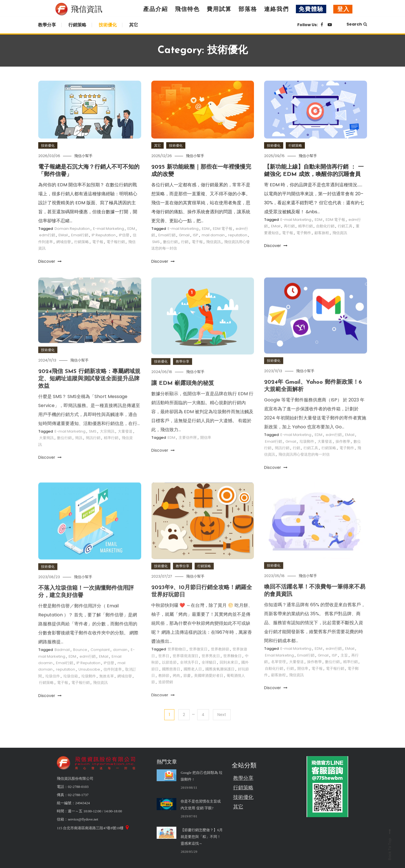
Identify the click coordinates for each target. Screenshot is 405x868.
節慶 (187, 687)
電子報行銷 (116, 242)
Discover (50, 261)
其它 (134, 25)
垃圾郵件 (307, 453)
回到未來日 (229, 674)
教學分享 (47, 25)
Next (222, 715)
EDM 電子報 (223, 229)
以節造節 (169, 674)
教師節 (164, 687)
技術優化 (108, 25)
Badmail (62, 661)
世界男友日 (211, 667)
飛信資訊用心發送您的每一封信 (304, 466)
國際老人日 (193, 680)
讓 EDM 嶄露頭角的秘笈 (183, 395)
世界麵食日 (232, 667)
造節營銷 (166, 693)
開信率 (206, 449)
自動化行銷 (325, 226)
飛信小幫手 (83, 156)
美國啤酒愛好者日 (209, 687)
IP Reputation (104, 235)
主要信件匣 (188, 449)
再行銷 (289, 226)
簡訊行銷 (93, 449)
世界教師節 (220, 660)
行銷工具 (345, 226)
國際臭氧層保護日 (220, 680)
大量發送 (125, 442)
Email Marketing (279, 666)
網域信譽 (64, 242)
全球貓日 (209, 674)
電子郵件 (304, 233)
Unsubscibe (89, 681)
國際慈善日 (171, 680)
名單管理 (278, 673)
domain (120, 661)
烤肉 (176, 687)
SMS (156, 242)
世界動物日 (177, 660)
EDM (131, 229)
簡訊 (79, 449)
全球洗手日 (189, 674)
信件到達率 (113, 681)
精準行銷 (305, 226)
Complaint (100, 661)
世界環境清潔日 (185, 667)
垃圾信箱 (71, 687)
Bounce (80, 661)
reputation (238, 235)
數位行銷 (170, 242)
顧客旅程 (322, 233)
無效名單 (107, 687)
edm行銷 (47, 235)
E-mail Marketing (109, 229)
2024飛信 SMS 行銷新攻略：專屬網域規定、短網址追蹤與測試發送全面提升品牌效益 (89, 390)
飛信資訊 (213, 242)
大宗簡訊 (107, 442)
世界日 (164, 667)
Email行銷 (80, 235)
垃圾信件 (53, 687)
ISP (196, 235)
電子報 (98, 242)
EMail (63, 235)
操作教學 (343, 453)
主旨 (344, 666)
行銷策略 (77, 25)
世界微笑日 (198, 660)
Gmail (184, 235)
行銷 (185, 242)
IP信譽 (124, 235)
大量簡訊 (46, 449)
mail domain (213, 235)
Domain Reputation (72, 229)
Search (357, 24)
